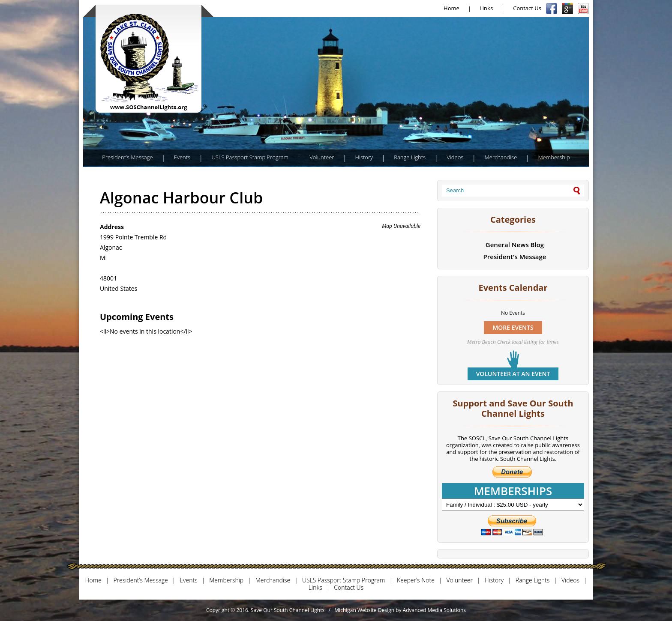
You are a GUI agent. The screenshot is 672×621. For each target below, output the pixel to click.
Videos (455, 157)
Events (182, 157)
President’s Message (127, 157)
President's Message (515, 257)
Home (451, 8)
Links (486, 8)
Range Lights (410, 157)
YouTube (583, 9)
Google (567, 9)
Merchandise (501, 157)
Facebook (552, 9)
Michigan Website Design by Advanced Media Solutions (400, 610)
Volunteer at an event (513, 374)
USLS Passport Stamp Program (250, 157)
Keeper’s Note (416, 581)
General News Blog (515, 245)
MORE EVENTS (513, 327)
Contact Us (527, 8)
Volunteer (322, 157)
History (364, 157)
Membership (554, 157)
